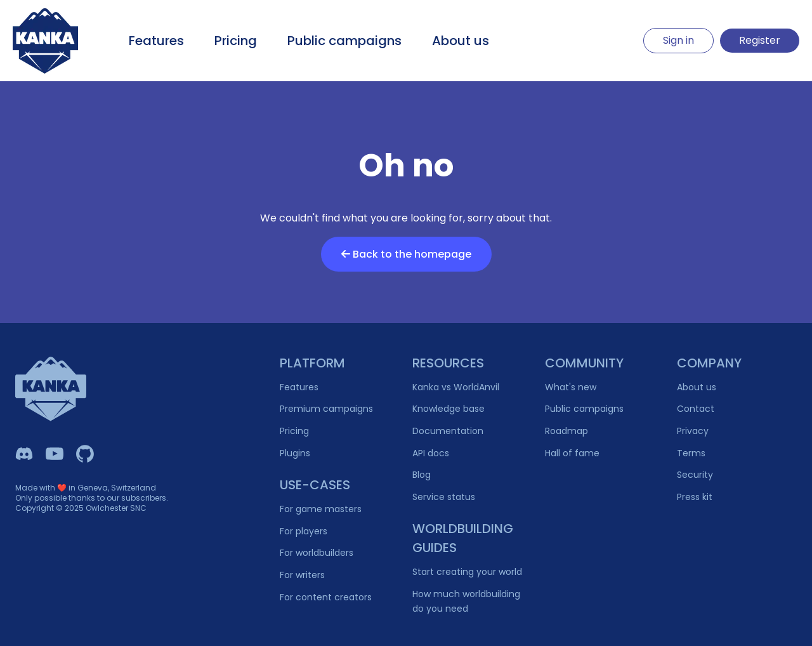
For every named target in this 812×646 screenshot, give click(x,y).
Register (760, 40)
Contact (696, 409)
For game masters (321, 509)
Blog (422, 475)
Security (695, 475)
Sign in (678, 40)
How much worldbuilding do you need (466, 601)
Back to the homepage (406, 254)
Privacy (693, 431)
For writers (302, 575)
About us (461, 41)
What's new (571, 387)
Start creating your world (467, 572)
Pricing (236, 41)
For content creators (326, 597)
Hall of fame (572, 453)
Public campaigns (344, 41)
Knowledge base (449, 409)
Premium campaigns (326, 409)
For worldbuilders (317, 553)
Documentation (448, 431)
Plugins (295, 453)
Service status (444, 497)
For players (304, 531)
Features (156, 41)
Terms (691, 453)
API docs (431, 453)
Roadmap (566, 431)
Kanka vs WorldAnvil (456, 387)
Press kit (695, 497)
